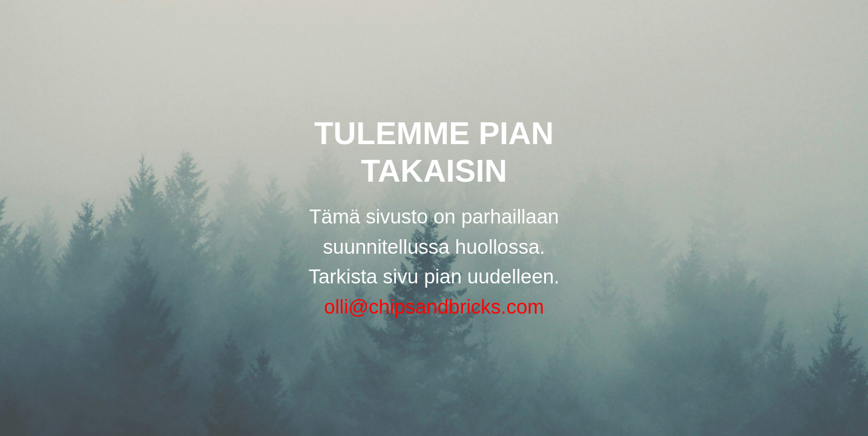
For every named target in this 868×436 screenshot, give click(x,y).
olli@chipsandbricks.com (434, 307)
